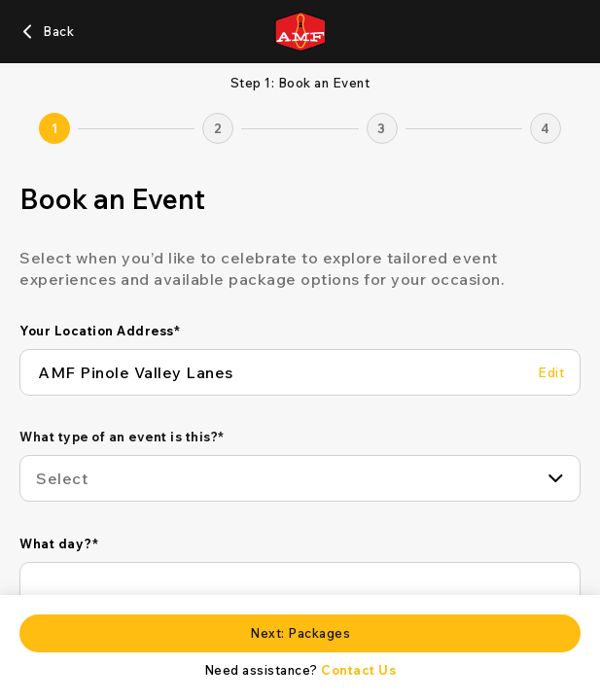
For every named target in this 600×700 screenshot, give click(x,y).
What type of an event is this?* (122, 437)
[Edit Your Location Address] (551, 373)
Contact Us (358, 670)
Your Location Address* (100, 331)
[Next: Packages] (300, 633)
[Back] (47, 32)
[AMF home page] (300, 32)
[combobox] (300, 478)
